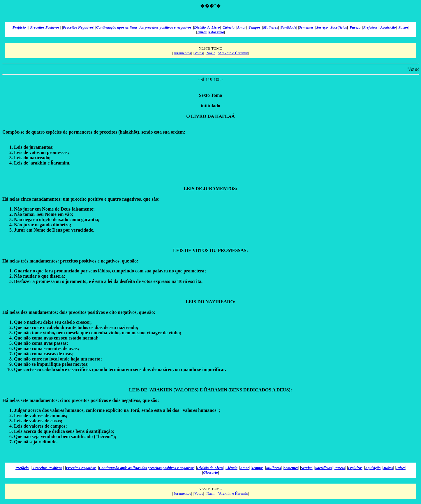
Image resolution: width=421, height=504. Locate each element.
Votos (199, 53)
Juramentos (183, 53)
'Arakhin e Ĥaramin (233, 53)
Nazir (211, 53)
